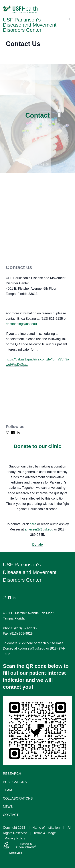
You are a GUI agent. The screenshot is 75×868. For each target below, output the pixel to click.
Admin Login (16, 853)
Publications (15, 782)
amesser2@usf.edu (39, 529)
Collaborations (18, 798)
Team (7, 790)
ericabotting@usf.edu (21, 324)
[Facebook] (13, 433)
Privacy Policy (15, 838)
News (8, 807)
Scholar (26, 846)
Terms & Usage (45, 833)
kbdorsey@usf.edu (31, 648)
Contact (11, 815)
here (33, 524)
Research (12, 774)
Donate (37, 545)
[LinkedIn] (18, 433)
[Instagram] (7, 433)
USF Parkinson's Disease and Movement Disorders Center (30, 25)
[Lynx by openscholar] (9, 846)
